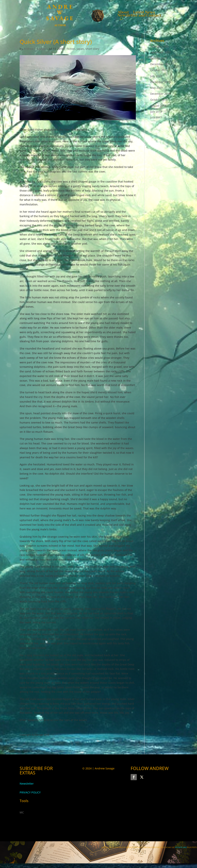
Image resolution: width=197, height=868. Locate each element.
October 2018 (159, 100)
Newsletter (27, 784)
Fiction (71, 49)
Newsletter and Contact (139, 15)
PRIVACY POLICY (30, 792)
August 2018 (158, 106)
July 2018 (156, 112)
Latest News (144, 12)
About (123, 12)
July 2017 (156, 117)
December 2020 (160, 64)
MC (22, 812)
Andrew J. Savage (35, 49)
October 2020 (159, 70)
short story (92, 49)
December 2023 (160, 52)
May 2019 (156, 88)
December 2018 (160, 94)
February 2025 (159, 46)
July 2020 (156, 76)
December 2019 (160, 82)
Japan (80, 49)
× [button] (1, 866)
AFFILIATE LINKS (181, 847)
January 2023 (159, 58)
